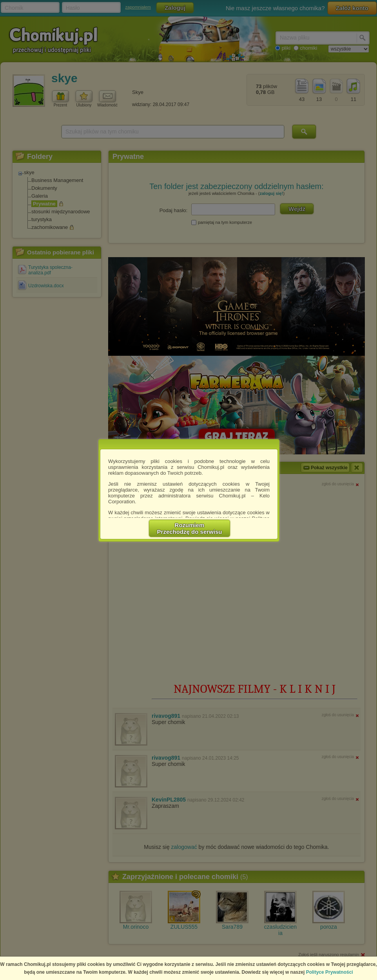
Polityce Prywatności (330, 972)
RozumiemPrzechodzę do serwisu (190, 528)
